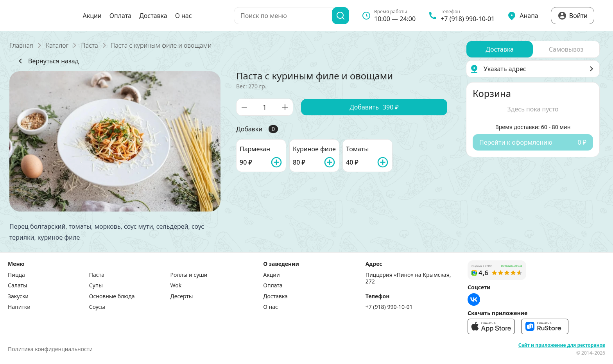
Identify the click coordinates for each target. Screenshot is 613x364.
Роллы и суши (189, 275)
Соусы (97, 307)
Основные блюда (112, 296)
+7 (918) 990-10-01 (389, 307)
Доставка (153, 16)
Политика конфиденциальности (50, 349)
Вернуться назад (47, 61)
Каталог (57, 45)
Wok (176, 285)
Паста (89, 45)
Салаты (18, 285)
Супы (96, 285)
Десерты (182, 296)
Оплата (120, 16)
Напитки (19, 307)
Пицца (16, 275)
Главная (21, 45)
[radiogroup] (533, 49)
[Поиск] (341, 16)
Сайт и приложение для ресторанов (562, 345)
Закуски (18, 296)
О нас (184, 16)
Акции (92, 16)
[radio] (500, 49)
